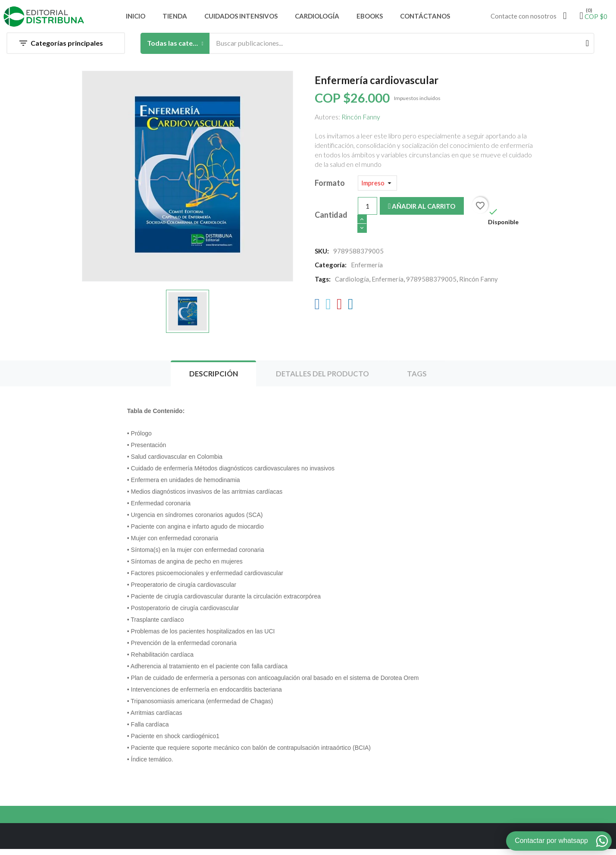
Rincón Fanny (361, 121)
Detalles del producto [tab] (323, 380)
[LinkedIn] (351, 310)
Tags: (323, 283)
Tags (421, 380)
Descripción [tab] (211, 380)
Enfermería (388, 283)
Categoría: (331, 269)
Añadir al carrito (422, 210)
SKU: (322, 255)
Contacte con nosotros (524, 19)
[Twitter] (328, 310)
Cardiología (352, 283)
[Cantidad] (367, 210)
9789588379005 (431, 283)
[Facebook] (317, 310)
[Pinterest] (339, 310)
